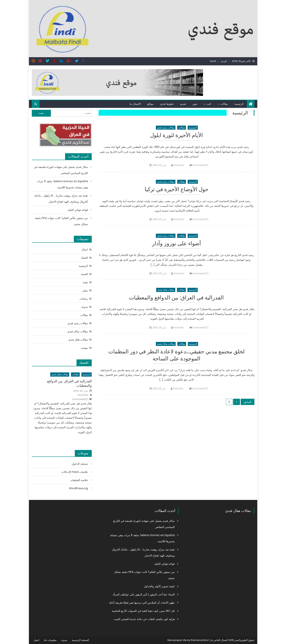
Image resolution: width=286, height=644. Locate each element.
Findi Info (179, 165)
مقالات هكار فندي (166, 290)
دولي (85, 290)
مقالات (224, 104)
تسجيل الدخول (80, 464)
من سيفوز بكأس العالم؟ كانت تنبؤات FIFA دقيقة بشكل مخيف (61, 221)
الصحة (84, 274)
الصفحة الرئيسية (80, 640)
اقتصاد (84, 258)
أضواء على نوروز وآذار (176, 244)
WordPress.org (78, 488)
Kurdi (213, 61)
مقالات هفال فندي (238, 511)
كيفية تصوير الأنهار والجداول (159, 586)
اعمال (85, 249)
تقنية (85, 282)
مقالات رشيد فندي (166, 128)
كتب (209, 104)
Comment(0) (200, 165)
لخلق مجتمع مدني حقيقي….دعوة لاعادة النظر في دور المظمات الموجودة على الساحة (176, 355)
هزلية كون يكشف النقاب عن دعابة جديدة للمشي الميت (144, 619)
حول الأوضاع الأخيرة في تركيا (176, 190)
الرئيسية (239, 104)
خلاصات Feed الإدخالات (75, 472)
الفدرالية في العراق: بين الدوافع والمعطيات (176, 298)
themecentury (200, 640)
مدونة (85, 307)
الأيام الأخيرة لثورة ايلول (176, 135)
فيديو (183, 104)
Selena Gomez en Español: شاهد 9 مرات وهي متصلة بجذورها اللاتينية (62, 184)
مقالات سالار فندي (166, 344)
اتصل (36, 640)
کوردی (224, 61)
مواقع (150, 104)
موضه (85, 348)
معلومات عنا (50, 640)
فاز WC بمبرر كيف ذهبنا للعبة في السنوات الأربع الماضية (143, 611)
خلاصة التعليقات (79, 480)
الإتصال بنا (135, 104)
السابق (248, 402)
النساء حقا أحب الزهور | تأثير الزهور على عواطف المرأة (144, 594)
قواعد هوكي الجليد (78, 210)
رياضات (84, 299)
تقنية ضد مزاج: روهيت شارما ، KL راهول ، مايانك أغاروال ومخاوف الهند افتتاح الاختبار (61, 199)
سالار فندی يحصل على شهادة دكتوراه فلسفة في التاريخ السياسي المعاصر (61, 170)
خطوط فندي (167, 104)
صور (195, 104)
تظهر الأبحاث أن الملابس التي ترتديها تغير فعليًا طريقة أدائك (142, 603)
